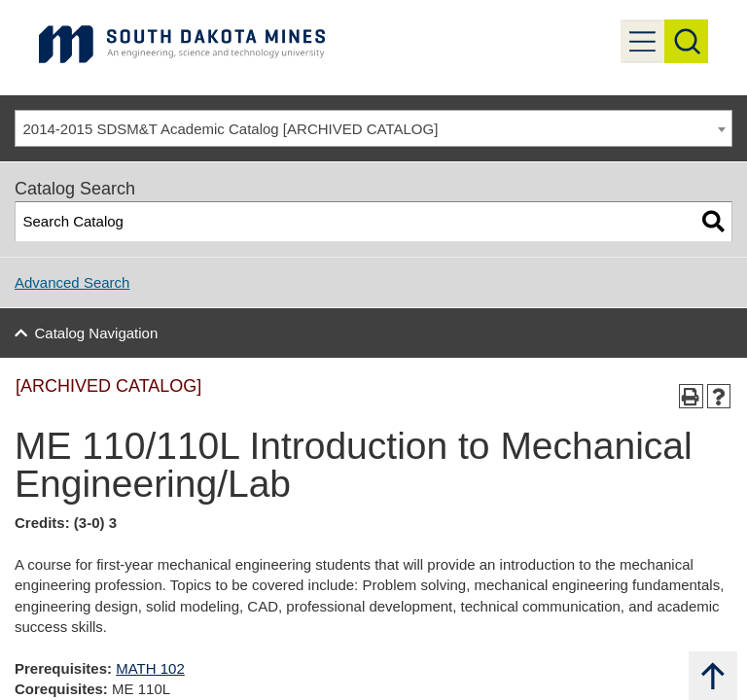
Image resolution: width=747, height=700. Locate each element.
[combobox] (373, 128)
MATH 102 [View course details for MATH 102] (150, 668)
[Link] (182, 43)
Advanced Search (72, 282)
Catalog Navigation (97, 333)
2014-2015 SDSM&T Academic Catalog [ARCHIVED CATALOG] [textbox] (231, 129)
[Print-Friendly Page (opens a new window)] (691, 396)
